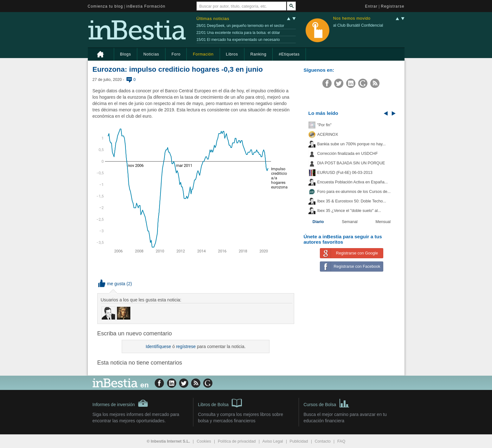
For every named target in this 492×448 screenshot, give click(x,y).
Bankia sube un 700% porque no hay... (352, 144)
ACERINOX (328, 135)
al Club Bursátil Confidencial (358, 25)
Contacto (323, 441)
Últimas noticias (213, 19)
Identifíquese (158, 346)
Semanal (350, 222)
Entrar (372, 6)
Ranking (259, 54)
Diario (318, 222)
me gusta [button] (112, 284)
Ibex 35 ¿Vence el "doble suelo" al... (349, 211)
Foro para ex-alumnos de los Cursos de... (354, 192)
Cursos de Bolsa (327, 403)
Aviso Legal (273, 441)
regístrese (186, 346)
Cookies (204, 441)
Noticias (151, 54)
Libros (232, 54)
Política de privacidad (237, 441)
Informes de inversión (120, 403)
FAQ (341, 441)
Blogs (126, 54)
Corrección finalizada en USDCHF (348, 154)
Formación (203, 54)
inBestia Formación (146, 6)
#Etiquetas (289, 54)
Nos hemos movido (352, 19)
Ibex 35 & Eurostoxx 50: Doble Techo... (352, 201)
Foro (176, 54)
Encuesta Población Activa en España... (353, 182)
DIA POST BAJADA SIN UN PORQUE (351, 163)
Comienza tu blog (106, 6)
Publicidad (299, 441)
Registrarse (393, 6)
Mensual (383, 222)
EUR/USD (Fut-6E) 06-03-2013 (345, 173)
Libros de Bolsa (220, 403)
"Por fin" (324, 125)
